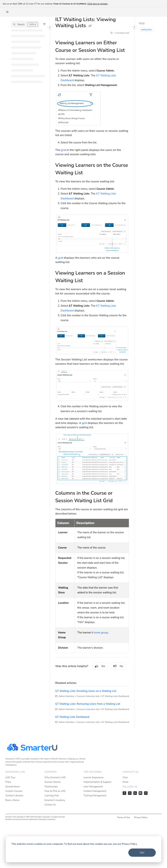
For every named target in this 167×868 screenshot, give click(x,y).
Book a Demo (12, 800)
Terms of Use (124, 817)
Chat (125, 778)
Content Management (95, 791)
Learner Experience (94, 778)
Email (126, 782)
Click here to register (97, 4)
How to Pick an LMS (55, 791)
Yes (100, 666)
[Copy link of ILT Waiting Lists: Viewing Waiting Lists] (90, 26)
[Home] (7, 12)
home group (101, 633)
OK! (142, 853)
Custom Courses (14, 791)
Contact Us (50, 805)
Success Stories (52, 782)
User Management (93, 787)
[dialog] (83, 849)
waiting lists (146, 30)
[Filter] (44, 24)
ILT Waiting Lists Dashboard (72, 717)
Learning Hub (52, 796)
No (118, 666)
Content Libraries (14, 796)
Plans (8, 782)
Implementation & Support (97, 782)
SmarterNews (13, 787)
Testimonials (51, 787)
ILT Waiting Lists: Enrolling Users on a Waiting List (86, 691)
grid (63, 150)
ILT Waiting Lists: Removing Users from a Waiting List (88, 704)
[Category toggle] (50, 27)
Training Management (95, 796)
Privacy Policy (141, 817)
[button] (25, 24)
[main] (92, 372)
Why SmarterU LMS (55, 778)
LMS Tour (10, 778)
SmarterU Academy (55, 800)
